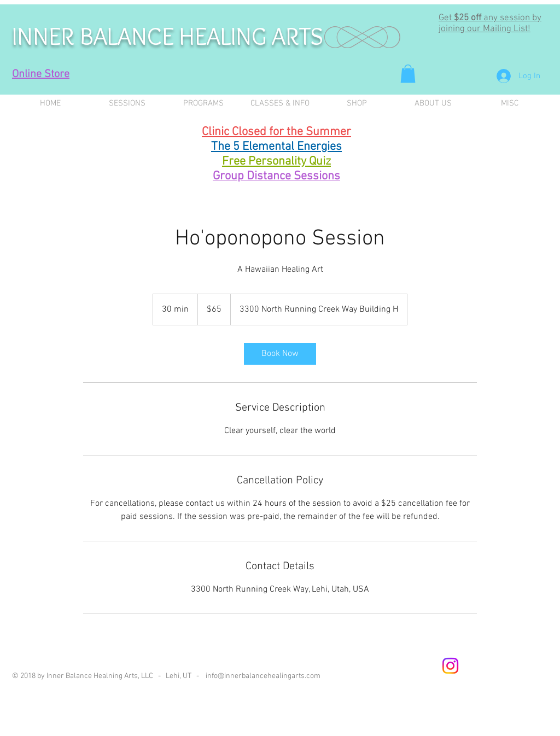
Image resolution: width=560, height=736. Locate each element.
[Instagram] (450, 666)
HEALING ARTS (251, 36)
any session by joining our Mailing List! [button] (490, 24)
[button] (408, 74)
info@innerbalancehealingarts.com (263, 676)
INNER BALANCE (96, 36)
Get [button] (446, 18)
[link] (280, 354)
